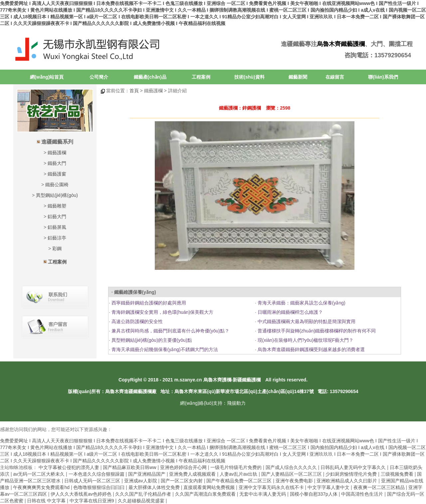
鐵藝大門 (57, 163)
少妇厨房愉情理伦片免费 (352, 474)
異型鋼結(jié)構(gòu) (57, 195)
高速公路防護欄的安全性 (136, 321)
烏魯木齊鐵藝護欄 (341, 44)
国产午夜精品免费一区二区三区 (240, 481)
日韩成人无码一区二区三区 (93, 481)
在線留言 (335, 77)
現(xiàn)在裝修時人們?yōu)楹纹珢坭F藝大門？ (305, 340)
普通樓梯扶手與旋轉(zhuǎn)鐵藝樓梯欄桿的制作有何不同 (316, 331)
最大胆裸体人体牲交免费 (155, 487)
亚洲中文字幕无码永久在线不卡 (272, 487)
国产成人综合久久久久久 (292, 467)
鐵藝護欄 (57, 153)
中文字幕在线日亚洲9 (93, 501)
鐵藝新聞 (298, 77)
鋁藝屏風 (57, 227)
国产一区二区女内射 (182, 481)
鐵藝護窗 (57, 174)
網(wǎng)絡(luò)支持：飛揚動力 (213, 403)
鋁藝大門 (57, 217)
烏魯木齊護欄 (217, 380)
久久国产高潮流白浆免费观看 (206, 494)
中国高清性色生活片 (363, 494)
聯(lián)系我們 (383, 77)
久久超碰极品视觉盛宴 (142, 501)
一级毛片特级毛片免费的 (237, 467)
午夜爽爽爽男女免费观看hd (42, 487)
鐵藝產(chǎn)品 (150, 77)
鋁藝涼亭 (57, 238)
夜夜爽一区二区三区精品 (380, 487)
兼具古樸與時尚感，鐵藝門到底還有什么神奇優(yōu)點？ (170, 331)
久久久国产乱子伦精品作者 (144, 494)
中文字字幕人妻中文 (329, 487)
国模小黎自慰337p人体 (314, 494)
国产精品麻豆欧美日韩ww (130, 467)
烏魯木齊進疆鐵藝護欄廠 (131, 391)
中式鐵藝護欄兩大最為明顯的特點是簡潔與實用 (306, 321)
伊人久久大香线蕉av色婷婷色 (82, 494)
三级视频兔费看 (398, 474)
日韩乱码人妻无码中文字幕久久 (354, 467)
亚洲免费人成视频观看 (193, 474)
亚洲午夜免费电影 (295, 481)
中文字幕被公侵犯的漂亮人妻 (70, 467)
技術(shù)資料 (249, 77)
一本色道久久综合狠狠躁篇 (97, 474)
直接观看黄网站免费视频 (210, 487)
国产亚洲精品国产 (147, 474)
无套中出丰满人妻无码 (263, 494)
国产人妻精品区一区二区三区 (292, 474)
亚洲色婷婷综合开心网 (184, 467)
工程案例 (201, 77)
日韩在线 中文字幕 (47, 501)
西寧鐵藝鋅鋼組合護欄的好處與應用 (148, 303)
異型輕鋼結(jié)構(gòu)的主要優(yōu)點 (151, 340)
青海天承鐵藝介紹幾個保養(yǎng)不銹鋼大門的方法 (164, 349)
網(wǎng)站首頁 (47, 77)
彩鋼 (57, 249)
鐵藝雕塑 (57, 206)
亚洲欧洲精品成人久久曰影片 (347, 481)
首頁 (134, 91)
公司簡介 (99, 77)
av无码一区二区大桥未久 (39, 474)
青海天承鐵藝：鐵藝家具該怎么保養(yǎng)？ (301, 303)
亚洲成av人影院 (141, 481)
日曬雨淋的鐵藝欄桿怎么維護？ (290, 312)
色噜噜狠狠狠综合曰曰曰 (100, 487)
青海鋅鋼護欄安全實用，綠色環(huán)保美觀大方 (162, 312)
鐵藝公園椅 (57, 185)
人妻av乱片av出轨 (239, 474)
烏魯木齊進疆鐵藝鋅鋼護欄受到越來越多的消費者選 (311, 349)
